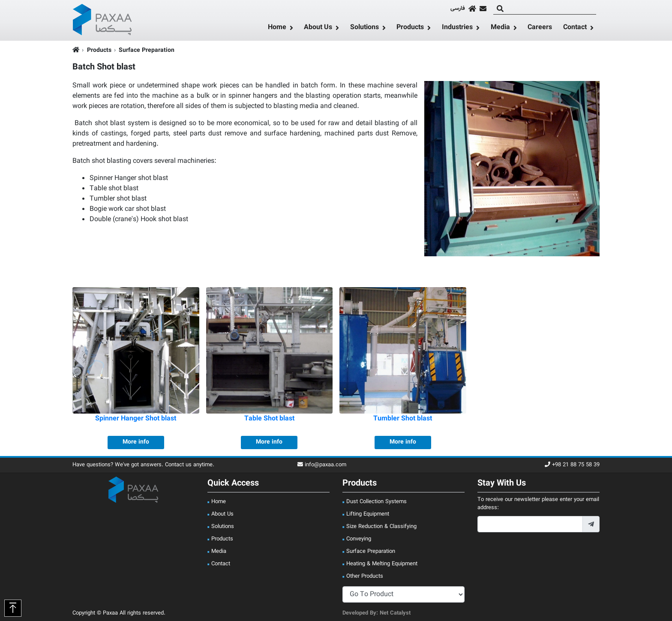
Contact (575, 28)
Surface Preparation (147, 50)
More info (136, 442)
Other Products (365, 576)
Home (277, 28)
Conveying (359, 539)
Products (410, 28)
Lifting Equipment (368, 514)
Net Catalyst (395, 613)
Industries (457, 28)
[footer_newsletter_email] (530, 524)
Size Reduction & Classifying (381, 527)
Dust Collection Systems (376, 502)
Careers (540, 28)
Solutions (364, 28)
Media (500, 28)
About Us (318, 28)
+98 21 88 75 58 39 (572, 465)
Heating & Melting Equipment (382, 564)
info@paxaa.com (322, 465)
